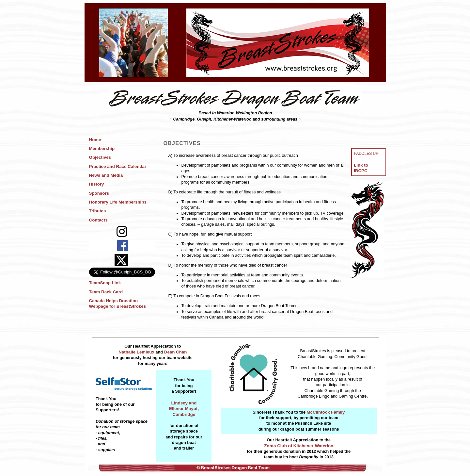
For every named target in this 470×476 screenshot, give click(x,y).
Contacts (98, 220)
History (97, 184)
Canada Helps (103, 301)
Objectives (100, 157)
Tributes (98, 211)
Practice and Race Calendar (118, 166)
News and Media (106, 175)
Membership (102, 148)
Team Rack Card (106, 292)
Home (95, 140)
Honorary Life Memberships (118, 202)
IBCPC (360, 171)
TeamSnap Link (105, 283)
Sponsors (99, 193)
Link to (361, 165)
